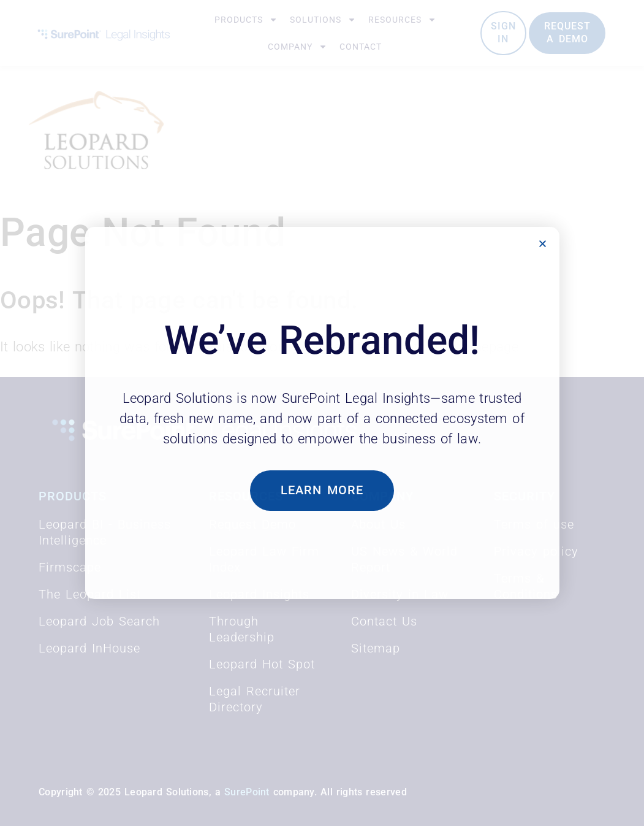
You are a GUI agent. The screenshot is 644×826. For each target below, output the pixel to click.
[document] (322, 413)
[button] (543, 244)
